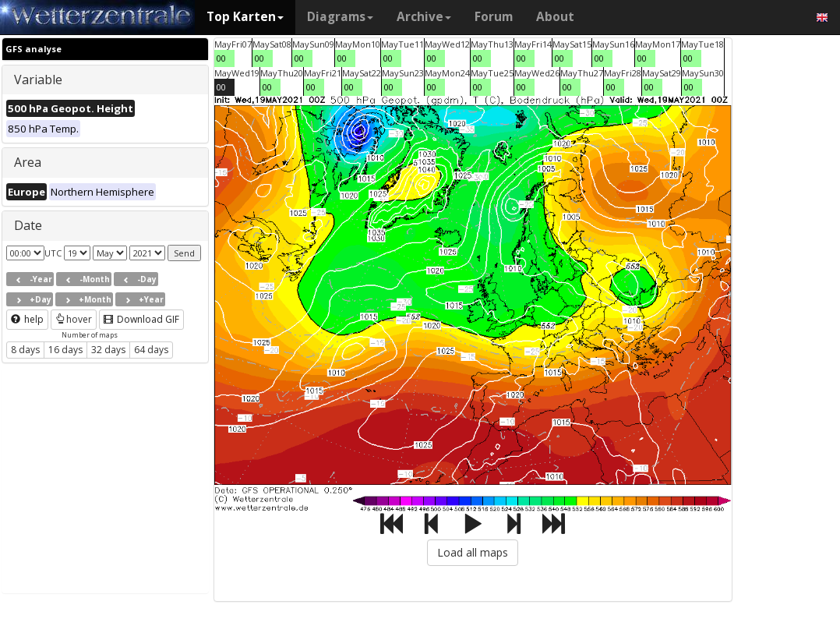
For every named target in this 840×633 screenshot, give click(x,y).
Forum (494, 17)
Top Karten (245, 17)
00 (221, 58)
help (27, 319)
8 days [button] (25, 350)
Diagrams (340, 17)
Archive (424, 17)
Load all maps (473, 552)
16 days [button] (65, 350)
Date (28, 225)
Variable (38, 80)
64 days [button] (151, 350)
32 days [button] (108, 350)
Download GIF (141, 319)
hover (74, 319)
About (555, 17)
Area (28, 162)
